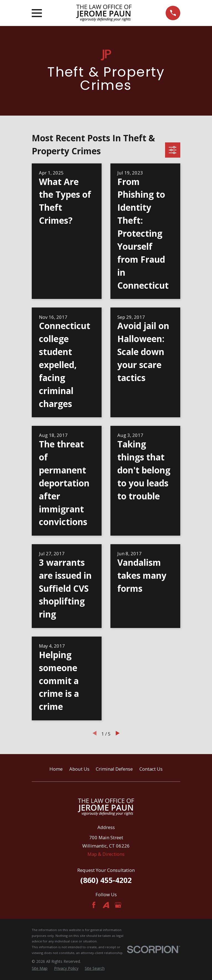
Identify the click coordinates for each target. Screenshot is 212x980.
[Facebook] (94, 905)
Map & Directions (106, 854)
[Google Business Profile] (118, 905)
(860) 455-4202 (106, 880)
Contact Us (151, 769)
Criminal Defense (114, 769)
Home (56, 769)
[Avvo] (106, 905)
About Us (79, 769)
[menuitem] (40, 968)
